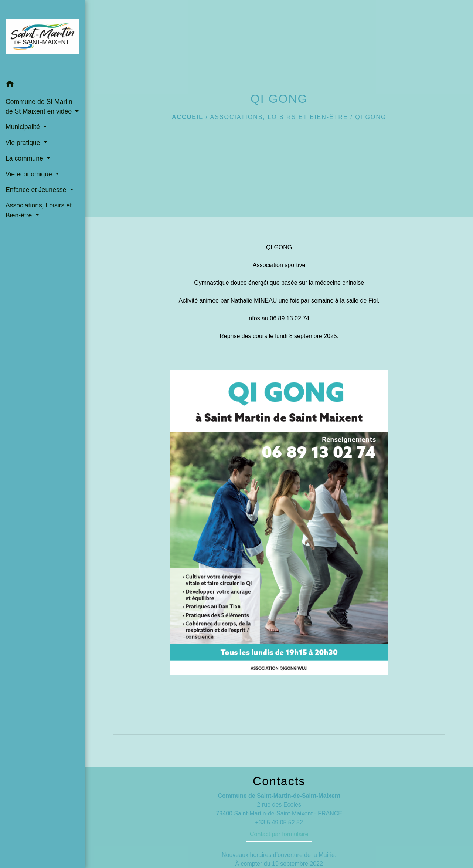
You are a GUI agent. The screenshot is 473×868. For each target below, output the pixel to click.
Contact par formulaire (279, 834)
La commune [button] (25, 158)
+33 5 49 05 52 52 (279, 822)
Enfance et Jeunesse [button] (37, 190)
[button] (42, 85)
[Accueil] (42, 38)
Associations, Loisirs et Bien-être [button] (39, 210)
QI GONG (371, 117)
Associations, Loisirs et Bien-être (279, 117)
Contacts (279, 781)
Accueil (188, 117)
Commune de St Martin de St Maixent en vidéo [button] (40, 107)
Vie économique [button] (30, 174)
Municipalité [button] (24, 127)
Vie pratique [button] (24, 143)
